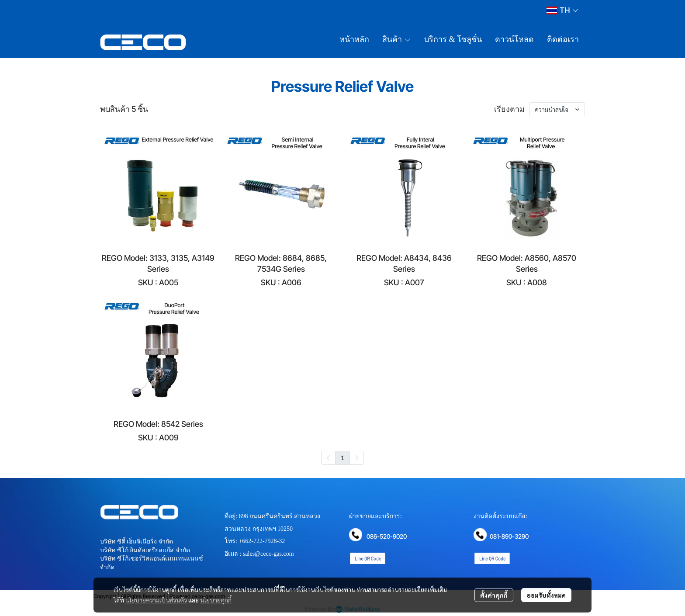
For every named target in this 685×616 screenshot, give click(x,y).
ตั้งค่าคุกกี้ (494, 595)
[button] (562, 10)
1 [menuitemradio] (342, 457)
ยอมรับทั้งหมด (546, 595)
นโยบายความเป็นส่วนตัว (156, 600)
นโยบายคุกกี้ (216, 600)
